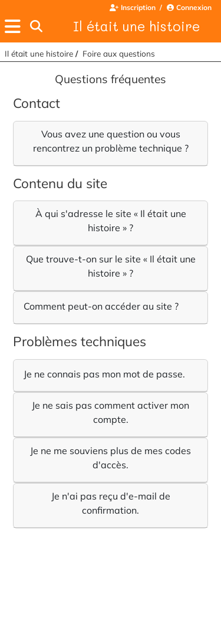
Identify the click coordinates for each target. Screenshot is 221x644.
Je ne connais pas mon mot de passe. (104, 374)
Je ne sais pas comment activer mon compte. (111, 412)
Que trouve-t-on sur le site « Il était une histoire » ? (111, 266)
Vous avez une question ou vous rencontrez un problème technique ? (111, 141)
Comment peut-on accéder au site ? (101, 306)
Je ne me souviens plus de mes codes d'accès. (111, 458)
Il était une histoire (136, 26)
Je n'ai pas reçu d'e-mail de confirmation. (111, 503)
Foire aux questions (119, 53)
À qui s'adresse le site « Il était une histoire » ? (111, 221)
